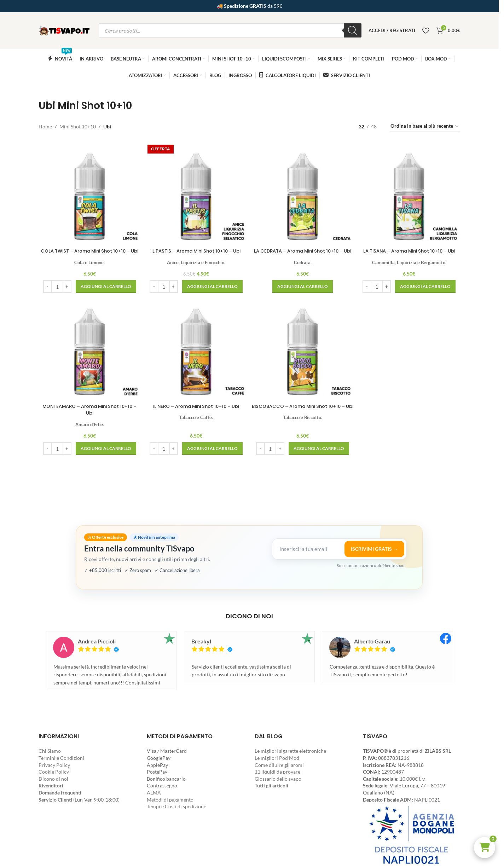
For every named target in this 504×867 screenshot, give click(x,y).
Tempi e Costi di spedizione (176, 806)
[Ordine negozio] (425, 126)
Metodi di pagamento (170, 800)
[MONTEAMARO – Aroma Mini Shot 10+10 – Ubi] (89, 355)
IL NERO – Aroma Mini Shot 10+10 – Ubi (196, 411)
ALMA (154, 793)
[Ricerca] (353, 30)
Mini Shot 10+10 (78, 126)
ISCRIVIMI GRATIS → (374, 549)
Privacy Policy (54, 765)
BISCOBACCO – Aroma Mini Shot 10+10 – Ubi (303, 415)
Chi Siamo (50, 751)
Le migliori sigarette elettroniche (290, 751)
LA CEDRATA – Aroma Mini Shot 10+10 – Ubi (303, 252)
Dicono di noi (53, 779)
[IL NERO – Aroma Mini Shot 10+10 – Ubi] (196, 355)
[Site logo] (65, 30)
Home (45, 126)
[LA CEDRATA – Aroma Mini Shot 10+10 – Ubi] (303, 192)
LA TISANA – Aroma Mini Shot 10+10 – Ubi (410, 252)
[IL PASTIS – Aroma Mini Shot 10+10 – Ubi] (196, 192)
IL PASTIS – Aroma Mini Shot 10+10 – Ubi (196, 249)
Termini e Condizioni (61, 758)
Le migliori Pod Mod (277, 758)
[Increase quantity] (66, 291)
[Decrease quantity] (47, 291)
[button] (485, 848)
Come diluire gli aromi (279, 765)
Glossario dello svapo (278, 779)
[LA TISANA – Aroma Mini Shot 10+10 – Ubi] (410, 192)
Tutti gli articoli (271, 785)
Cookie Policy (54, 772)
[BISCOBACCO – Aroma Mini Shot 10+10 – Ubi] (303, 355)
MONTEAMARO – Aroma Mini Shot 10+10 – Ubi (89, 415)
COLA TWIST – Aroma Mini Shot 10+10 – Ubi (89, 252)
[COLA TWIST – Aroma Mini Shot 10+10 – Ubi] (89, 192)
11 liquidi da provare (277, 772)
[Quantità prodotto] (56, 291)
